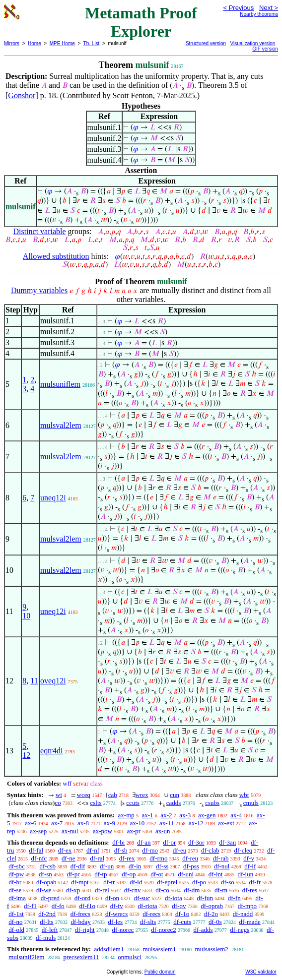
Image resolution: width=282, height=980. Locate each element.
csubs (212, 803)
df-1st (16, 914)
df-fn (234, 898)
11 (34, 681)
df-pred (50, 898)
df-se (15, 890)
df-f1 (30, 906)
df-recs (151, 914)
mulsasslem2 (212, 949)
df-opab (46, 882)
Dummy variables (39, 290)
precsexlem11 (81, 957)
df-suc (142, 898)
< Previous (238, 8)
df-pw (16, 874)
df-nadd (243, 914)
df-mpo (247, 906)
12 (26, 755)
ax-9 (109, 823)
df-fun (205, 898)
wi (59, 795)
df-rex (127, 858)
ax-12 (196, 823)
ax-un (163, 831)
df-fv (117, 906)
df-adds (203, 930)
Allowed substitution (56, 256)
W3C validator (261, 972)
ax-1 (148, 815)
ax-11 (167, 823)
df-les (116, 922)
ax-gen (207, 815)
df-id (136, 882)
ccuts (133, 803)
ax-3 (185, 815)
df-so (228, 882)
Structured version (206, 43)
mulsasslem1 (159, 949)
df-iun (245, 874)
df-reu (190, 858)
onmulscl (130, 957)
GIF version (265, 49)
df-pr (73, 874)
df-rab (221, 858)
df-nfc (39, 858)
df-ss (162, 866)
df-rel (102, 890)
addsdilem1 (109, 949)
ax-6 (31, 823)
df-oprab (212, 906)
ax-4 (236, 815)
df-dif (78, 866)
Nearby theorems (259, 14)
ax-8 (83, 823)
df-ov (179, 906)
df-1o (182, 914)
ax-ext (226, 823)
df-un (107, 866)
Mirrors (12, 43)
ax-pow (103, 831)
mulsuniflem (60, 384)
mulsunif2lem (26, 957)
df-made (250, 922)
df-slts (148, 922)
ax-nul (70, 831)
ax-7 (57, 823)
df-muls (46, 938)
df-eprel (167, 882)
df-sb (121, 850)
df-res (250, 890)
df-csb (48, 866)
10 (26, 616)
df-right (85, 930)
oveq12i (53, 681)
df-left (50, 930)
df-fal (36, 850)
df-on (112, 898)
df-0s (215, 922)
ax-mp (126, 815)
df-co (162, 890)
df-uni (186, 874)
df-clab (210, 850)
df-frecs (80, 914)
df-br (15, 882)
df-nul (222, 866)
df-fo (58, 906)
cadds (174, 803)
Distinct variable (39, 231)
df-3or (196, 842)
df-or (169, 842)
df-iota (174, 898)
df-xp (73, 890)
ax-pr (134, 831)
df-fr (255, 882)
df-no (15, 922)
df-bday (80, 922)
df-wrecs (116, 914)
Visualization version (252, 43)
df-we (44, 890)
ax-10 (138, 823)
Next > (269, 8)
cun (175, 795)
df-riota (148, 906)
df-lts (46, 922)
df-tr (109, 882)
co (58, 803)
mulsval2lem (61, 425)
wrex (142, 795)
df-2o (211, 914)
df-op (129, 874)
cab (113, 795)
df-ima (17, 898)
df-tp (101, 874)
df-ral (97, 858)
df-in (135, 866)
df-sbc (17, 866)
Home (35, 43)
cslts (96, 803)
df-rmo (158, 858)
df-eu (179, 850)
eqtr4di (51, 751)
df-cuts (182, 922)
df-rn (221, 890)
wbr (244, 795)
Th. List (92, 43)
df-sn (45, 874)
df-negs (240, 930)
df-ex (65, 850)
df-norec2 (164, 930)
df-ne (68, 858)
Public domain (160, 972)
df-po (199, 882)
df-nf (93, 850)
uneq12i (53, 498)
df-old (16, 930)
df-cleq (244, 850)
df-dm (192, 890)
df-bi (118, 842)
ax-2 (166, 815)
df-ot (157, 874)
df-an (144, 842)
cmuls (251, 803)
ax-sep (38, 831)
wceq (84, 795)
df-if (250, 866)
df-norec (123, 930)
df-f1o (88, 906)
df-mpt (80, 882)
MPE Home (62, 43)
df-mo (150, 850)
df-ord (83, 898)
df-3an (227, 842)
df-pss (191, 866)
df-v (249, 858)
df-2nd (47, 914)
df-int (216, 874)
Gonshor (22, 95)
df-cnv (133, 890)
